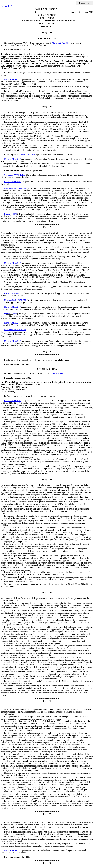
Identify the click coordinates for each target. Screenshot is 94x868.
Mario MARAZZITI (60, 43)
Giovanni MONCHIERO (15, 175)
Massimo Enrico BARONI (15, 188)
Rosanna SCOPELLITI (14, 293)
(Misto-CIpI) (31, 175)
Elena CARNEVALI (13, 182)
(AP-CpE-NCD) (31, 293)
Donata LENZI (10, 214)
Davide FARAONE (27, 155)
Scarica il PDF (7, 6)
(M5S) (30, 188)
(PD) (24, 182)
